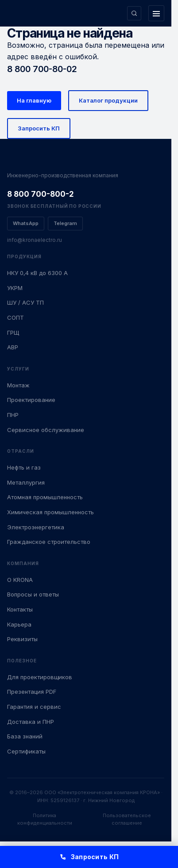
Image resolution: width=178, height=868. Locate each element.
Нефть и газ (24, 467)
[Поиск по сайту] (134, 13)
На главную (34, 100)
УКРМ (15, 288)
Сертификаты (26, 751)
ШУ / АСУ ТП (25, 302)
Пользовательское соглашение (127, 819)
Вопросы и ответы (33, 594)
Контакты (20, 609)
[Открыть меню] (156, 13)
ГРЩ (13, 333)
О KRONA (20, 580)
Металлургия (26, 482)
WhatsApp (26, 223)
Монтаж (18, 385)
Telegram (65, 223)
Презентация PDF (32, 692)
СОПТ (15, 317)
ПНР (13, 415)
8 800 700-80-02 (42, 69)
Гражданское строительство (49, 542)
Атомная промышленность (45, 497)
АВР (13, 347)
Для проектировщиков (40, 677)
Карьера (19, 624)
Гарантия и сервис (34, 707)
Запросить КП (39, 128)
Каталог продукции (108, 100)
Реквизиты (22, 639)
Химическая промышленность (50, 512)
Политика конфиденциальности (45, 819)
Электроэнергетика (36, 527)
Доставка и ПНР (31, 722)
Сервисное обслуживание (46, 430)
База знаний (25, 736)
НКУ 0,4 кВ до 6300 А (37, 273)
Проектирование (31, 400)
